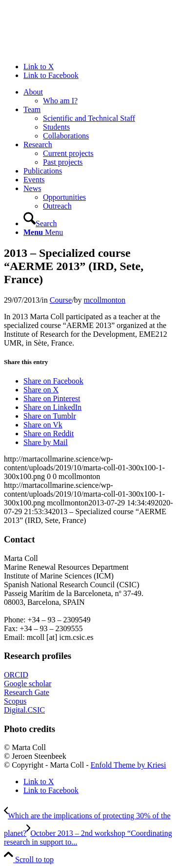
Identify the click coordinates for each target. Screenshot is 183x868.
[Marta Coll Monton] (77, 50)
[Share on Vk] (43, 425)
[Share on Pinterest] (52, 398)
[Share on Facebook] (53, 381)
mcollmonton (105, 300)
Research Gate (27, 692)
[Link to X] (39, 67)
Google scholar (28, 684)
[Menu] (43, 232)
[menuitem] (101, 96)
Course (61, 300)
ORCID (16, 675)
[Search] (40, 223)
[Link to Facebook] (51, 75)
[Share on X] (41, 390)
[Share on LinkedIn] (52, 407)
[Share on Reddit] (49, 434)
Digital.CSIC (24, 710)
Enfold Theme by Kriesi (128, 765)
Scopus (15, 701)
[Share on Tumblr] (50, 416)
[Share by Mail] (46, 442)
